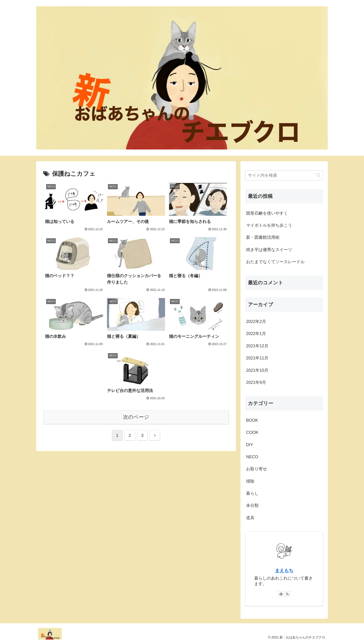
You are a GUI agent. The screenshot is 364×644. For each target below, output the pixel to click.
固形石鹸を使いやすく (267, 213)
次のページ (136, 417)
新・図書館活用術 (263, 237)
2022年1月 (256, 334)
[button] (318, 175)
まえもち (284, 571)
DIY (250, 445)
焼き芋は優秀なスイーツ (269, 250)
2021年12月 (257, 346)
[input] (284, 175)
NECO (252, 457)
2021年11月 (257, 358)
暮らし (252, 493)
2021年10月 (257, 370)
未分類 (252, 505)
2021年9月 (256, 382)
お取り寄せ (257, 469)
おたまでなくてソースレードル (275, 262)
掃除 (250, 481)
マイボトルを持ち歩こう (269, 225)
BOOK (252, 420)
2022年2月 (256, 322)
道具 (250, 518)
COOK (252, 432)
